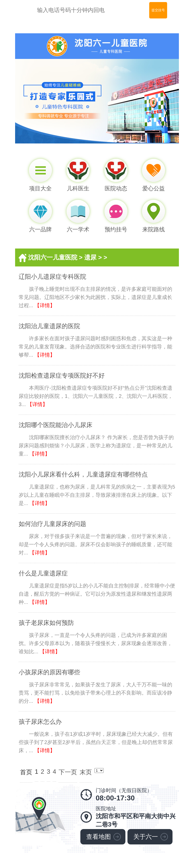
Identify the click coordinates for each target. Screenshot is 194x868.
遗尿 (90, 257)
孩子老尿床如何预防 (46, 623)
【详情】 (45, 305)
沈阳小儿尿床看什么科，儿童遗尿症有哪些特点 (83, 474)
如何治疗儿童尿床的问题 (52, 524)
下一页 (68, 772)
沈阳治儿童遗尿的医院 (49, 326)
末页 (86, 772)
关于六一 (146, 837)
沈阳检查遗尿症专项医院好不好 (62, 375)
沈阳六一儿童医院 (53, 257)
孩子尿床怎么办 (40, 722)
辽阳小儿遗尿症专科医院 (52, 277)
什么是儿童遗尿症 (43, 573)
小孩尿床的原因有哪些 (49, 672)
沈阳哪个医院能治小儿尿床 (56, 425)
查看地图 (99, 837)
